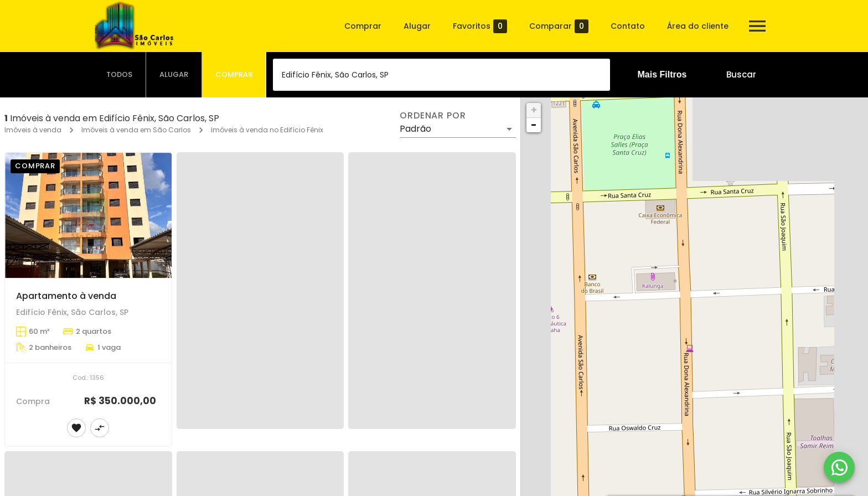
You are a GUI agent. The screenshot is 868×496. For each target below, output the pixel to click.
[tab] (120, 75)
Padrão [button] (415, 129)
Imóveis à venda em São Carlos (136, 130)
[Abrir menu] (757, 26)
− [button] (534, 125)
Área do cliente (698, 26)
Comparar (559, 26)
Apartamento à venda (66, 296)
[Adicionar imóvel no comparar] (100, 428)
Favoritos (480, 26)
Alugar (417, 26)
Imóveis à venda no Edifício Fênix (267, 130)
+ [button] (534, 110)
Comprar (363, 26)
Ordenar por (433, 116)
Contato (628, 26)
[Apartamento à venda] (88, 215)
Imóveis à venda (33, 130)
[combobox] (441, 75)
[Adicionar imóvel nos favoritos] (76, 428)
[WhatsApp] (839, 467)
